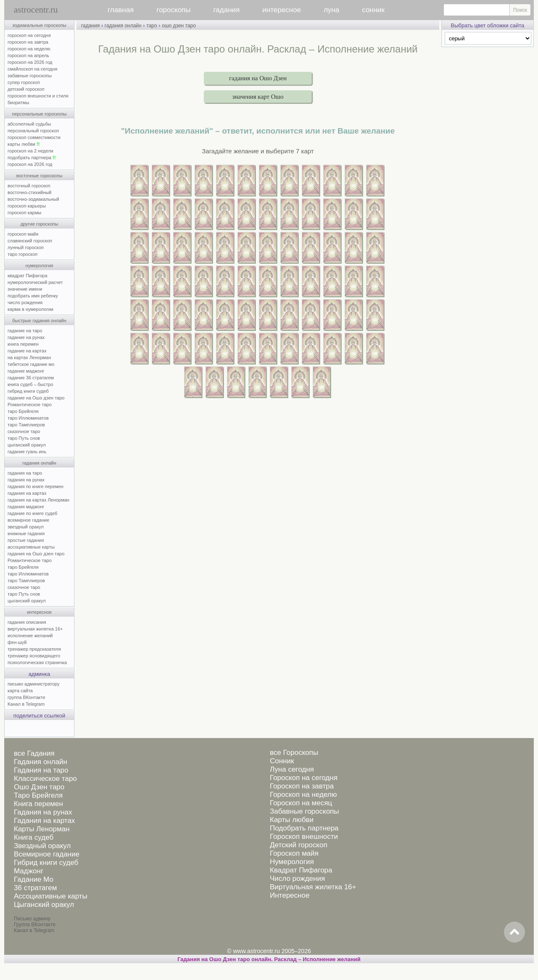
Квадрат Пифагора (301, 870)
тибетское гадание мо (31, 364)
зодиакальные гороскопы (39, 25)
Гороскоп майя (294, 853)
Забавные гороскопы (305, 811)
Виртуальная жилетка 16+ (313, 887)
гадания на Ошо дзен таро (36, 554)
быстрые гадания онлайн (39, 321)
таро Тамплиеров (26, 425)
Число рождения (297, 879)
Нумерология (292, 862)
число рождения (25, 302)
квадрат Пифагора (28, 276)
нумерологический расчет (35, 282)
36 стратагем (35, 888)
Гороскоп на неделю (303, 795)
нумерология (40, 265)
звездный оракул (26, 527)
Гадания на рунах (43, 812)
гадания (227, 10)
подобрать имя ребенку (33, 296)
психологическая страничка (37, 662)
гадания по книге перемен (36, 486)
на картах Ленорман (29, 357)
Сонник (282, 761)
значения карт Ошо (258, 97)
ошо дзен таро (179, 26)
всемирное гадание (28, 520)
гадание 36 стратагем (31, 378)
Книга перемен (38, 804)
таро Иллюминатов (28, 418)
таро (152, 26)
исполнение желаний (30, 636)
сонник (373, 10)
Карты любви (292, 820)
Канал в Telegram (26, 704)
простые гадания (26, 540)
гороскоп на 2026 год (30, 62)
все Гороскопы (294, 753)
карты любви (24, 144)
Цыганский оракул (44, 905)
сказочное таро (24, 431)
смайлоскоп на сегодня (33, 69)
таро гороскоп (22, 254)
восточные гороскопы (40, 176)
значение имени (25, 289)
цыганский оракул (27, 445)
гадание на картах (27, 351)
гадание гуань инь (27, 452)
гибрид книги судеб (28, 391)
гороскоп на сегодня (29, 35)
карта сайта (20, 691)
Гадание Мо (34, 879)
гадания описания (27, 622)
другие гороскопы (40, 224)
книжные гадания (26, 533)
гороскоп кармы (24, 213)
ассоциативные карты (31, 547)
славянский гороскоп (30, 241)
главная (121, 10)
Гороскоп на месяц (301, 803)
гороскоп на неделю (29, 49)
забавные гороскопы (30, 76)
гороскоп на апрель (28, 55)
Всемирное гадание (47, 854)
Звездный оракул (42, 846)
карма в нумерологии (30, 309)
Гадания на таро (41, 770)
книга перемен (23, 344)
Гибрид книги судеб (46, 863)
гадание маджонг (26, 371)
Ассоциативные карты (51, 896)
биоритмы (18, 102)
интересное (282, 10)
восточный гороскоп (29, 186)
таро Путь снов (24, 438)
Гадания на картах (44, 821)
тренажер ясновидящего (34, 656)
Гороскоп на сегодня (304, 778)
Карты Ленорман (42, 829)
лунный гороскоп (26, 247)
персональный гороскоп (33, 131)
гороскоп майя (23, 234)
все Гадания (34, 753)
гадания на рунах (26, 480)
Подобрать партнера (304, 828)
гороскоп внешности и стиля (38, 96)
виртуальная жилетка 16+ (35, 629)
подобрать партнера (32, 158)
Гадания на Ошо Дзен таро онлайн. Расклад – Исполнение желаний (269, 959)
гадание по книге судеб (32, 513)
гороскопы (173, 10)
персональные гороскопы (40, 114)
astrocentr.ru (36, 10)
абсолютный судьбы (29, 124)
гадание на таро (25, 331)
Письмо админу (32, 919)
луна (331, 10)
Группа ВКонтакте (35, 925)
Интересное (290, 895)
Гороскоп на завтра (302, 786)
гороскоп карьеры (27, 206)
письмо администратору (34, 684)
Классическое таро (45, 779)
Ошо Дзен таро (39, 787)
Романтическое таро (30, 405)
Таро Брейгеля (38, 795)
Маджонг (29, 871)
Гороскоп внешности (304, 837)
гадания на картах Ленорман (40, 500)
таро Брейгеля (23, 411)
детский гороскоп (26, 89)
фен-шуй (17, 642)
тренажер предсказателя (34, 649)
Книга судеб (34, 837)
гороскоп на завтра (28, 42)
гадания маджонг (26, 507)
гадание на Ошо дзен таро (36, 398)
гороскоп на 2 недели (30, 151)
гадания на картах (27, 493)
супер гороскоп (24, 82)
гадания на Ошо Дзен (258, 78)
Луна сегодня (292, 769)
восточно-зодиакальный (33, 199)
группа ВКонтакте (26, 697)
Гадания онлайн (41, 762)
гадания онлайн (39, 463)
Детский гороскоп (299, 845)
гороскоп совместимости (34, 137)
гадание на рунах (26, 337)
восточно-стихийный (29, 192)
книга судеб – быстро (30, 384)
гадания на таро (25, 473)
